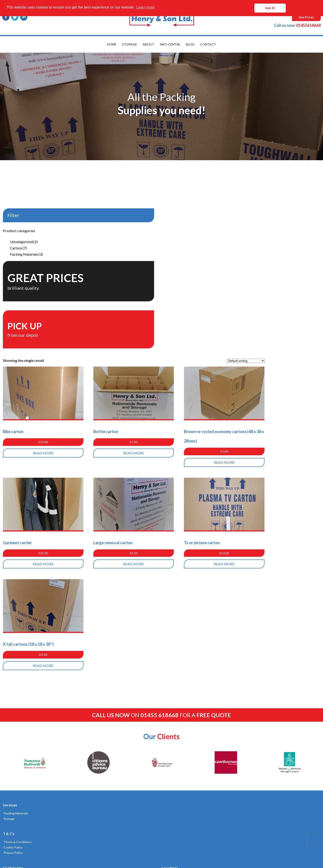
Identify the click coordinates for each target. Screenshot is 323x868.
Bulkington (173, 753)
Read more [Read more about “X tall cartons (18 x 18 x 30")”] (120, 515)
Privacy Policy (12, 701)
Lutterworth (174, 715)
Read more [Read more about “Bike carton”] (120, 302)
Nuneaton (172, 694)
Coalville (171, 726)
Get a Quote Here (96, 667)
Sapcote (171, 763)
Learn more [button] (145, 8)
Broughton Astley (178, 774)
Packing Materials (26, 254)
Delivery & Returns (97, 672)
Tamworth (172, 667)
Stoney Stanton (176, 758)
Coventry (172, 677)
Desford (171, 683)
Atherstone (174, 731)
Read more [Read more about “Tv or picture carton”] (284, 413)
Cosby (170, 769)
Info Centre (170, 44)
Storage (130, 44)
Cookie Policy (12, 695)
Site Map (90, 677)
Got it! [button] (301, 8)
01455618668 (297, 25)
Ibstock (171, 720)
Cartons (18, 248)
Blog (190, 44)
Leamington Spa (177, 672)
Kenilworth (173, 742)
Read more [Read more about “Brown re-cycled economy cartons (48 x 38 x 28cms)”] (284, 312)
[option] (161, 106)
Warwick (171, 737)
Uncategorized (23, 242)
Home (112, 44)
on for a (161, 563)
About (148, 44)
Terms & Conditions (16, 690)
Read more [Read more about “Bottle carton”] (202, 302)
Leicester (172, 688)
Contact (208, 44)
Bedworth (172, 747)
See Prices (306, 17)
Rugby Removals (177, 661)
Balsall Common (176, 710)
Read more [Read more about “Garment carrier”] (120, 413)
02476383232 (246, 688)
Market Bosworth (178, 704)
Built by (24, 848)
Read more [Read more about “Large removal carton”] (202, 413)
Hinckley (171, 699)
